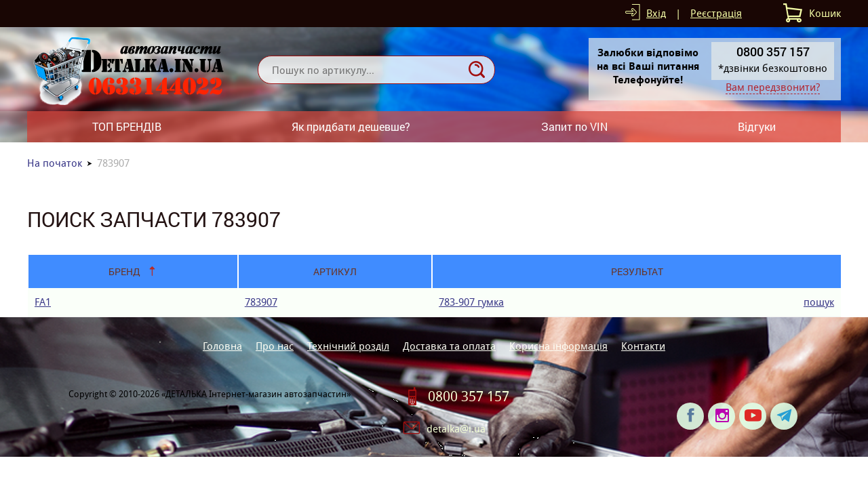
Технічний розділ (348, 346)
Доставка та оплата (449, 346)
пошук (819, 302)
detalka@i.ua (456, 429)
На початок (55, 163)
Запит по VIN (574, 126)
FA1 (43, 302)
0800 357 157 (469, 396)
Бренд (124, 271)
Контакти (643, 346)
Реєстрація (716, 13)
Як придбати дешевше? (351, 126)
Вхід (656, 13)
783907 (261, 302)
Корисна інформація (558, 346)
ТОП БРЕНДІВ (127, 126)
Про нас (275, 346)
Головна (222, 346)
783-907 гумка (471, 302)
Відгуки (757, 126)
